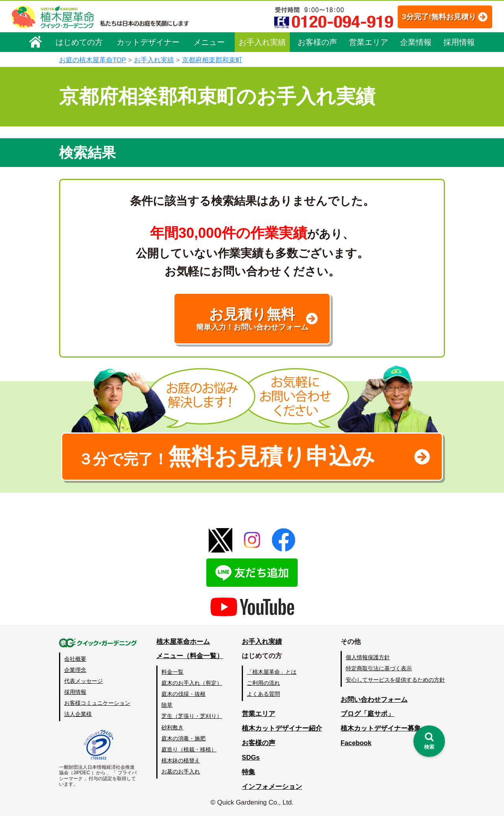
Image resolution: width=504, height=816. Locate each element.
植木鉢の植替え (181, 760)
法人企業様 (78, 714)
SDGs (251, 758)
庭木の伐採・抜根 (183, 694)
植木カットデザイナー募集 (381, 728)
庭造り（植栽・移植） (189, 749)
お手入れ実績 (262, 42)
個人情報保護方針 (368, 657)
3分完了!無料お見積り (439, 17)
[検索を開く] (429, 741)
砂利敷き (172, 727)
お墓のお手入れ (181, 771)
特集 (248, 772)
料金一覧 (172, 672)
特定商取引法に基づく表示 (379, 668)
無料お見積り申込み (226, 456)
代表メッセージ (83, 681)
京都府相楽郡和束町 (212, 60)
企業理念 (75, 670)
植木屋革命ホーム (183, 642)
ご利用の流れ (263, 683)
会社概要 (75, 659)
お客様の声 (317, 42)
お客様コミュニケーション (97, 703)
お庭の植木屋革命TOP (93, 60)
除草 (167, 705)
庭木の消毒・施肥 (183, 738)
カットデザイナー (148, 42)
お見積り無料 (252, 319)
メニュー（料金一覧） (190, 656)
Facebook (356, 743)
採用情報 (459, 42)
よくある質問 (263, 694)
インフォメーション (272, 787)
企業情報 (416, 42)
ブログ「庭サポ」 (367, 714)
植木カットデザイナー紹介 (282, 728)
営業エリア (369, 42)
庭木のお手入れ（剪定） (192, 683)
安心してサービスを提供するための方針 (395, 680)
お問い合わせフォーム (374, 700)
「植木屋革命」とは (272, 672)
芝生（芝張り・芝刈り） (192, 716)
